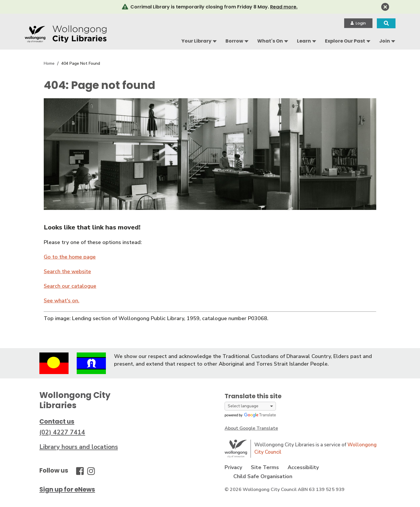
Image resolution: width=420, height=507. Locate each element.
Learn (304, 41)
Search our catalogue (70, 286)
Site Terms (265, 467)
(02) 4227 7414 (62, 432)
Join (385, 41)
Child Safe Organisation (263, 476)
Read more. (284, 7)
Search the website (67, 271)
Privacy (233, 467)
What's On (270, 41)
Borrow (234, 41)
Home (49, 63)
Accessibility (303, 467)
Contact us (57, 421)
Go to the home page (70, 257)
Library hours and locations (79, 447)
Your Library (196, 41)
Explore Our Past (345, 41)
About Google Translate (251, 428)
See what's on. (62, 301)
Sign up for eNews (67, 489)
